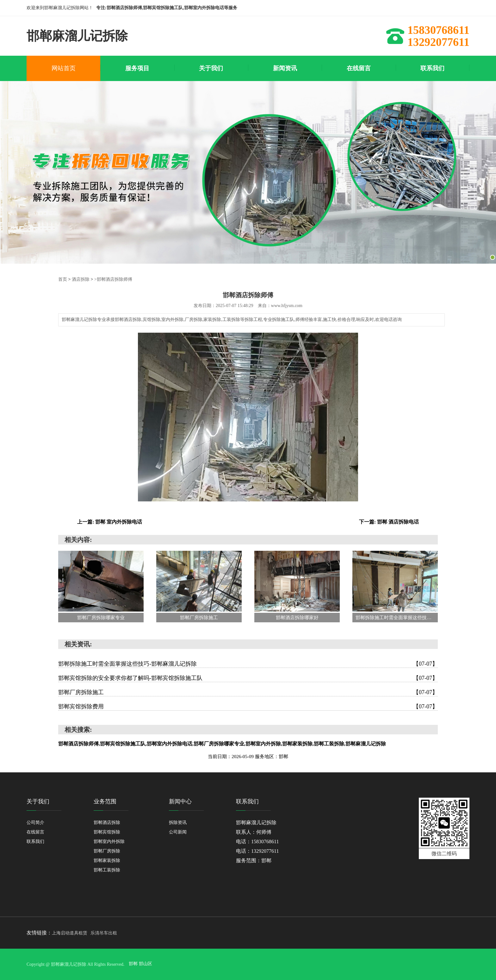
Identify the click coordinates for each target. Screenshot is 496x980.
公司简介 (35, 822)
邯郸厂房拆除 (107, 851)
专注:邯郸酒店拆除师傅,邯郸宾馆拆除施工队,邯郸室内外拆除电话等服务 (167, 8)
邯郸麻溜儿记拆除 (256, 822)
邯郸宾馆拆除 (107, 832)
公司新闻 (178, 832)
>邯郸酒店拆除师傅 (113, 279)
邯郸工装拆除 (107, 870)
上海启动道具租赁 (70, 933)
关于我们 (38, 801)
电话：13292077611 (257, 851)
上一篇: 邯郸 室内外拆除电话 (110, 521)
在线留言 (35, 832)
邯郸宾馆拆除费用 (248, 706)
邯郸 (134, 964)
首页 (63, 279)
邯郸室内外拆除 (109, 841)
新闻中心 (180, 801)
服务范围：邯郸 (254, 860)
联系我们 (35, 841)
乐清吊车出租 (104, 933)
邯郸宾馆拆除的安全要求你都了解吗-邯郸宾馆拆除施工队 (248, 678)
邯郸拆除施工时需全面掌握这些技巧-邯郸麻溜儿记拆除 (248, 663)
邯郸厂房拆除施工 (248, 692)
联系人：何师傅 (254, 832)
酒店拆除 (81, 279)
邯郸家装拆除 (107, 860)
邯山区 (146, 964)
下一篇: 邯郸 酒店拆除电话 (389, 521)
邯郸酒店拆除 (107, 822)
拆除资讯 (178, 822)
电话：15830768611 (257, 841)
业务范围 (105, 801)
